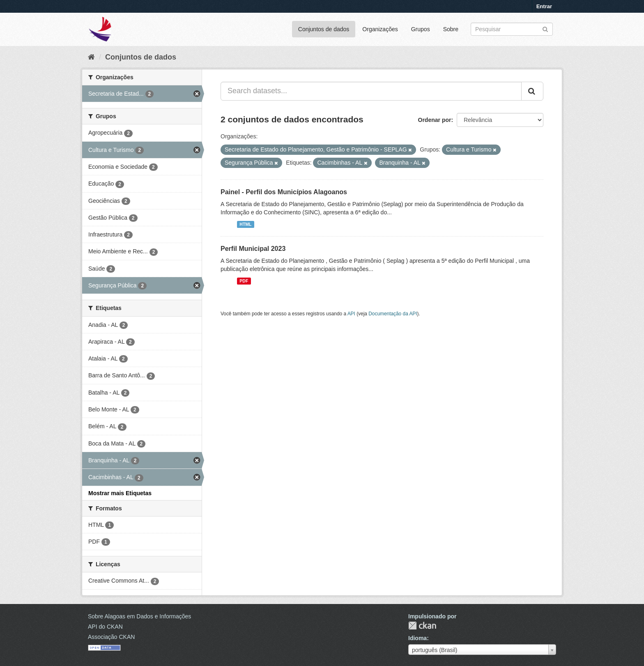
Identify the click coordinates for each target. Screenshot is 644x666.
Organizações (380, 29)
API (351, 314)
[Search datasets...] (371, 91)
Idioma (417, 638)
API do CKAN (105, 627)
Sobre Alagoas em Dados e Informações (139, 616)
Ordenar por (435, 120)
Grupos (421, 29)
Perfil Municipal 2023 (253, 249)
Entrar (544, 6)
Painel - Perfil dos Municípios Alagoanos (284, 192)
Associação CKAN (111, 637)
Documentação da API (393, 314)
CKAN (422, 626)
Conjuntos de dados (324, 29)
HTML (245, 224)
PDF (244, 281)
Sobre (451, 29)
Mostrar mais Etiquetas (120, 493)
